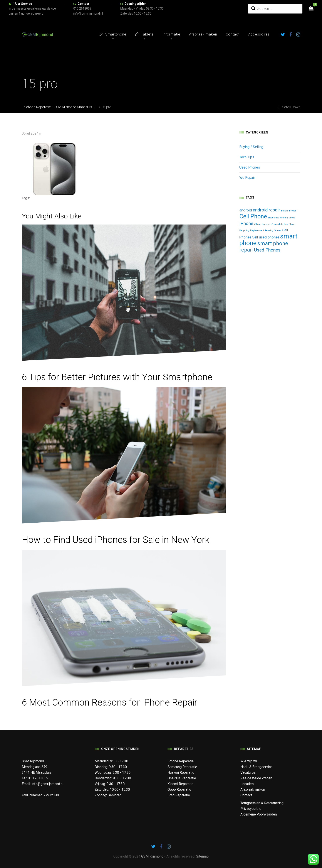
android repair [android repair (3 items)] (266, 210)
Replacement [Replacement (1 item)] (257, 231)
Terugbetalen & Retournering (262, 803)
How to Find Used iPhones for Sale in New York (116, 540)
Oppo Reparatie (179, 789)
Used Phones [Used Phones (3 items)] (267, 250)
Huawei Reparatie (181, 773)
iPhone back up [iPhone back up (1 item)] (262, 224)
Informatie (171, 34)
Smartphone (113, 34)
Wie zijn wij (249, 761)
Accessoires (259, 34)
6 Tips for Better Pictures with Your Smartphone (117, 377)
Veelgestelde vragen (256, 778)
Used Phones (250, 167)
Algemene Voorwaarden (259, 814)
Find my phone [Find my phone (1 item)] (288, 218)
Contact (83, 4)
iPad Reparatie (179, 795)
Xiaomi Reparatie (180, 784)
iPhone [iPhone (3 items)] (246, 223)
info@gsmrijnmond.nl (47, 784)
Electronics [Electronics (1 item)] (273, 218)
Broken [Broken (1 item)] (293, 211)
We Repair (247, 178)
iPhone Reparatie (181, 761)
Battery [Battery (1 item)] (285, 211)
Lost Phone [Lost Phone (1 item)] (290, 224)
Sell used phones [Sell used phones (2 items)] (266, 237)
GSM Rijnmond (152, 856)
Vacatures (248, 773)
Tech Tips (247, 157)
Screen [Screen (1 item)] (278, 231)
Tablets (144, 34)
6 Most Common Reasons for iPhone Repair (110, 702)
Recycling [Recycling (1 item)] (244, 231)
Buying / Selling (251, 147)
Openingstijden (135, 4)
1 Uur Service (22, 4)
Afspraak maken (203, 34)
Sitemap (202, 856)
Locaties (247, 784)
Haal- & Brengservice (257, 767)
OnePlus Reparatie (182, 778)
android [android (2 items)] (246, 210)
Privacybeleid (251, 809)
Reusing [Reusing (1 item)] (269, 231)
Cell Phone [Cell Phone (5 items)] (253, 216)
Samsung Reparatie (182, 767)
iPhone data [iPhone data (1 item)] (277, 224)
